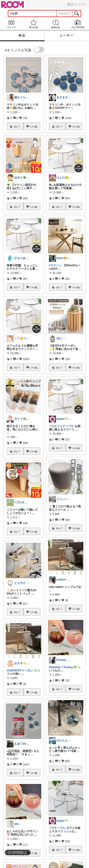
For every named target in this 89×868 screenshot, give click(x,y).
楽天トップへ (77, 4)
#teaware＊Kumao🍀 (63, 667)
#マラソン (55, 265)
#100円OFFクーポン (20, 671)
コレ (17, 126)
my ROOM (78, 24)
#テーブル (59, 828)
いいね (34, 126)
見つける (33, 24)
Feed (11, 24)
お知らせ (56, 24)
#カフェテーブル (63, 426)
